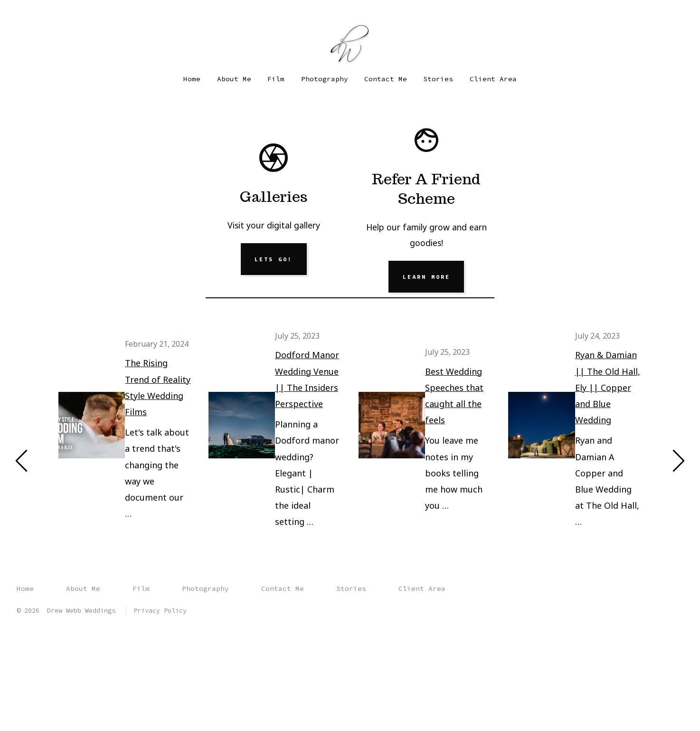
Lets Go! (274, 259)
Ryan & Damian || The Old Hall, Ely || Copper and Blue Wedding (608, 388)
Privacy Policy (160, 610)
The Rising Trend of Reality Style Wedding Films (158, 388)
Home (192, 79)
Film (276, 79)
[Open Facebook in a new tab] (23, 15)
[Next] (678, 461)
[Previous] (22, 461)
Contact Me (386, 79)
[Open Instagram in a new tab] (38, 15)
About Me (234, 79)
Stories (438, 79)
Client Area (493, 79)
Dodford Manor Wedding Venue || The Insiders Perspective (307, 380)
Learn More (426, 277)
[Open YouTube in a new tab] (54, 15)
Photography (325, 79)
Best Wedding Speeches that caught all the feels (454, 396)
